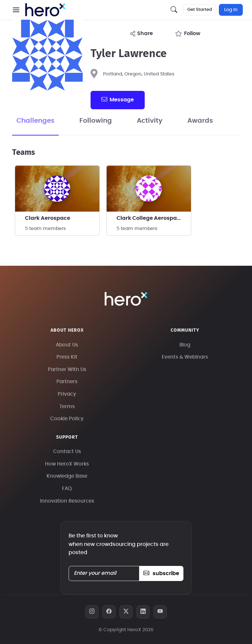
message (117, 99)
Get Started (200, 10)
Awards (200, 121)
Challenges (35, 121)
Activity (150, 121)
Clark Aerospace (48, 218)
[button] (16, 10)
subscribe (161, 573)
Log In (231, 10)
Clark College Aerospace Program (154, 218)
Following (96, 121)
